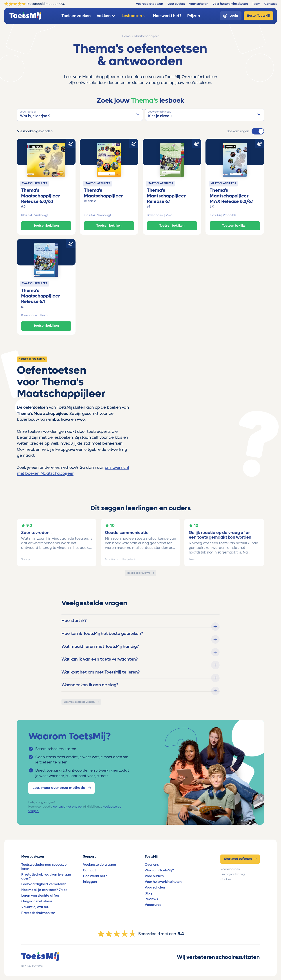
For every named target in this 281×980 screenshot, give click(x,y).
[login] (231, 16)
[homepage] (25, 16)
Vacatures (153, 905)
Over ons (152, 865)
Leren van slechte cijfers (40, 896)
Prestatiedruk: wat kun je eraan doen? (46, 876)
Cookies (226, 879)
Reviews (151, 899)
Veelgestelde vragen (99, 865)
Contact (89, 870)
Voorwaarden (230, 869)
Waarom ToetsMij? (159, 870)
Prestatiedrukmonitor (38, 913)
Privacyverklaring (233, 874)
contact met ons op (68, 807)
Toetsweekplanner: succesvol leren (44, 867)
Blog (148, 893)
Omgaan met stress (37, 901)
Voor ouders (154, 876)
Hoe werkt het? (95, 876)
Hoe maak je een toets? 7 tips (44, 890)
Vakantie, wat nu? (35, 907)
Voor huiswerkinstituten (163, 882)
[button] (80, 115)
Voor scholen (155, 887)
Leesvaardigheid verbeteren (44, 884)
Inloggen (90, 882)
